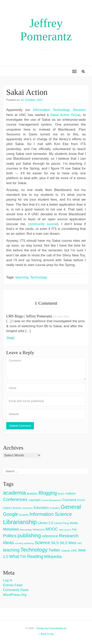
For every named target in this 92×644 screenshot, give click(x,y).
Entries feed (13, 585)
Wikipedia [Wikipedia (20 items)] (53, 557)
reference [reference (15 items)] (50, 536)
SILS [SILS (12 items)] (55, 543)
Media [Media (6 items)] (74, 523)
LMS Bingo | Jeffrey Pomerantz (29, 316)
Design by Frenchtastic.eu (51, 628)
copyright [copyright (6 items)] (34, 500)
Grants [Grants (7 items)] (24, 515)
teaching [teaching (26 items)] (11, 550)
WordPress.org (15, 595)
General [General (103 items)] (71, 507)
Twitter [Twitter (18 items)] (54, 550)
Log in (8, 580)
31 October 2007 (32, 100)
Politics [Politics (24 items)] (10, 536)
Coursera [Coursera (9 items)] (69, 500)
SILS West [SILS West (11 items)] (68, 543)
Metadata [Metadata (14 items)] (11, 529)
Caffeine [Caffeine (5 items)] (70, 494)
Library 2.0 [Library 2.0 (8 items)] (45, 523)
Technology (39, 277)
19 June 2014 (61, 316)
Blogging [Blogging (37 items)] (48, 493)
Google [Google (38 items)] (11, 514)
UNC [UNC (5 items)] (74, 551)
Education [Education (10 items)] (41, 508)
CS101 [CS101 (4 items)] (81, 500)
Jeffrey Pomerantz (46, 30)
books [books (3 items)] (61, 494)
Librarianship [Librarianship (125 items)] (20, 522)
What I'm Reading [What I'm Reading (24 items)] (26, 557)
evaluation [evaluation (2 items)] (55, 508)
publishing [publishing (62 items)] (29, 535)
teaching (22, 277)
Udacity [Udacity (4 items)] (65, 551)
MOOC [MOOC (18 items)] (52, 529)
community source (43, 224)
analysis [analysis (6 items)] (32, 493)
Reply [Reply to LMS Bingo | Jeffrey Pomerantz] (11, 338)
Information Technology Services (59, 110)
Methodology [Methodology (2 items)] (26, 530)
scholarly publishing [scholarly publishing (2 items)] (24, 543)
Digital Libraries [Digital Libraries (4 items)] (12, 508)
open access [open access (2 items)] (65, 530)
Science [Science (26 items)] (42, 543)
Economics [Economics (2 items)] (28, 508)
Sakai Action (27, 92)
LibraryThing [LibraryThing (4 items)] (61, 523)
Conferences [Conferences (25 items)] (15, 500)
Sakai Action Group (65, 115)
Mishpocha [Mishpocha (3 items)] (39, 530)
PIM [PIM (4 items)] (74, 530)
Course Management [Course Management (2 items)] (51, 500)
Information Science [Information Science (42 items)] (51, 514)
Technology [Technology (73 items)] (34, 550)
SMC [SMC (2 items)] (80, 543)
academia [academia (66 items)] (14, 493)
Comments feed (16, 590)
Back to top (46, 634)
